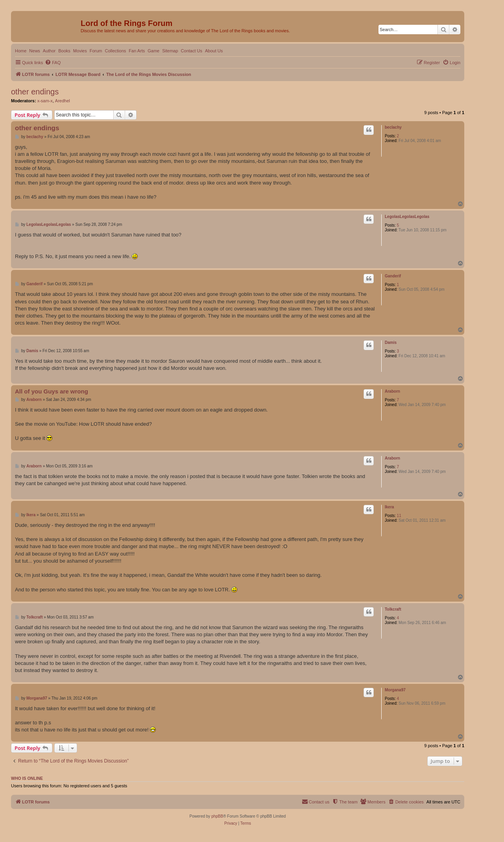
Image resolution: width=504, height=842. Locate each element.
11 (399, 516)
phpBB (217, 816)
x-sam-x (45, 101)
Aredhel (63, 101)
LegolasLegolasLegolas (407, 217)
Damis (391, 343)
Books (64, 51)
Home (21, 51)
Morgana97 (395, 690)
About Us (214, 51)
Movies (80, 51)
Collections (115, 51)
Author (49, 51)
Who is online (27, 778)
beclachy (393, 127)
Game (153, 51)
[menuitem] (53, 63)
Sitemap (170, 51)
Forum (96, 51)
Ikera (389, 507)
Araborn (392, 391)
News (35, 51)
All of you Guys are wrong (52, 391)
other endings (35, 92)
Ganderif (393, 276)
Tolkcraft (393, 609)
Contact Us (192, 51)
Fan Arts (137, 51)
